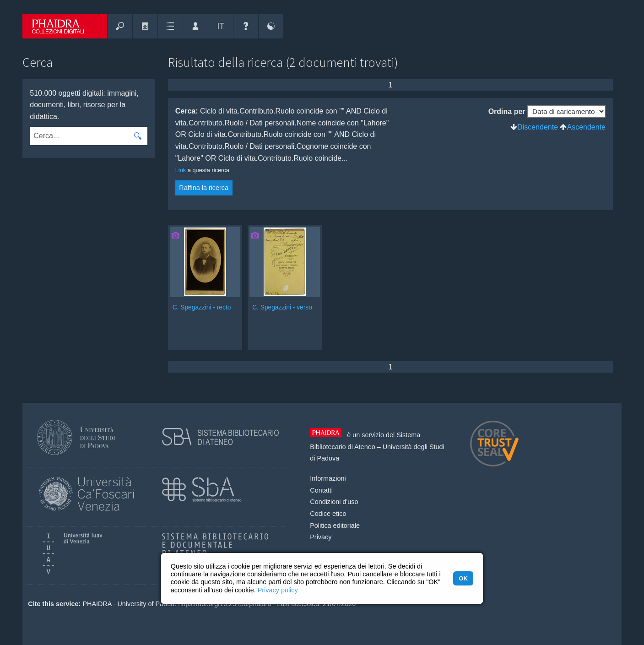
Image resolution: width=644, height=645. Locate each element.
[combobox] (79, 136)
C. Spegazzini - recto (202, 307)
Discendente (538, 127)
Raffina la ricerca (204, 188)
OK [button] (463, 578)
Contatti (321, 490)
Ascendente (586, 127)
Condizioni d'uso (334, 502)
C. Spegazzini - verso (282, 307)
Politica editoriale (335, 526)
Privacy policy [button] (278, 590)
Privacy (321, 537)
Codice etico (328, 514)
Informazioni (328, 478)
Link (181, 170)
